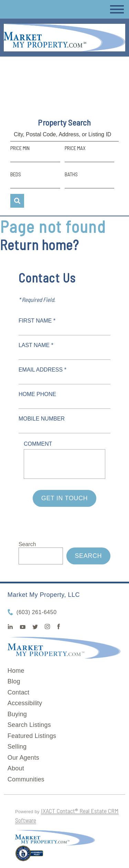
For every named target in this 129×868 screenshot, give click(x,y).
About (16, 768)
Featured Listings (32, 736)
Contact (18, 692)
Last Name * (36, 345)
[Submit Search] (17, 201)
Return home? (39, 245)
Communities (26, 779)
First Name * (37, 321)
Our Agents (23, 758)
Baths (71, 174)
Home (16, 671)
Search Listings (29, 725)
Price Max (75, 148)
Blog (14, 681)
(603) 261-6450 (37, 612)
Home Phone (37, 394)
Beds (16, 174)
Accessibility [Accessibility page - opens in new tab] (25, 703)
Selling (17, 747)
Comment (38, 444)
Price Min (20, 148)
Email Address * (42, 370)
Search (27, 544)
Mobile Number (42, 419)
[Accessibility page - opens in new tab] (29, 856)
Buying (17, 714)
